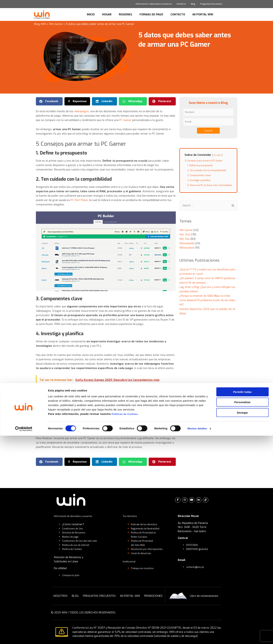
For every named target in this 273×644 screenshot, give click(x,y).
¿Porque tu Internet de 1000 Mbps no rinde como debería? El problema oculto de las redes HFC (208, 304)
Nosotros (181, 4)
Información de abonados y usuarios (76, 516)
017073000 (193, 545)
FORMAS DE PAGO (151, 14)
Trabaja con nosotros (144, 568)
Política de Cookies (74, 549)
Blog (193, 4)
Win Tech (185, 238)
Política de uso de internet (78, 545)
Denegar (242, 621)
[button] (49, 101)
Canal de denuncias (143, 553)
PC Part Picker (79, 200)
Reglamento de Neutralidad (148, 528)
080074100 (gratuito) (199, 549)
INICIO (91, 14)
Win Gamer (56, 24)
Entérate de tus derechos (146, 524)
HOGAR (107, 14)
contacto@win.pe (197, 567)
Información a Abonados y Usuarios (154, 4)
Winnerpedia (187, 247)
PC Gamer (125, 120)
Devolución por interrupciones (149, 549)
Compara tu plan (72, 575)
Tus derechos (131, 516)
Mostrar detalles (198, 637)
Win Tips (185, 243)
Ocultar (218, 155)
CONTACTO (178, 14)
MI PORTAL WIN (203, 14)
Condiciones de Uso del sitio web (82, 541)
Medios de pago (72, 537)
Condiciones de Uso (74, 528)
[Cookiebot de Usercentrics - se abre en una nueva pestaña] (24, 637)
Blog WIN (40, 24)
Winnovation (187, 252)
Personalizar (242, 610)
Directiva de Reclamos (76, 533)
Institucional (130, 561)
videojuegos (81, 111)
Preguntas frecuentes (211, 4)
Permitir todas (243, 600)
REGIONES (126, 14)
